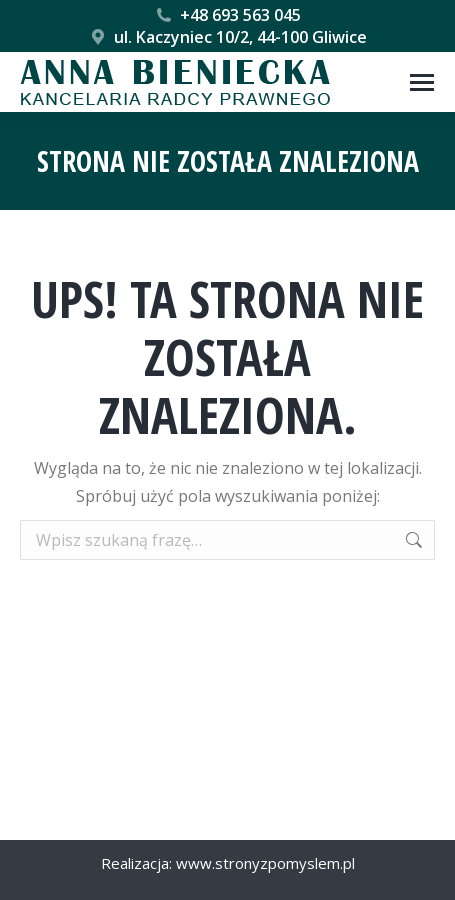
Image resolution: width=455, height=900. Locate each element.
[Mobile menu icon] (422, 82)
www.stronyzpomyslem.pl (265, 863)
